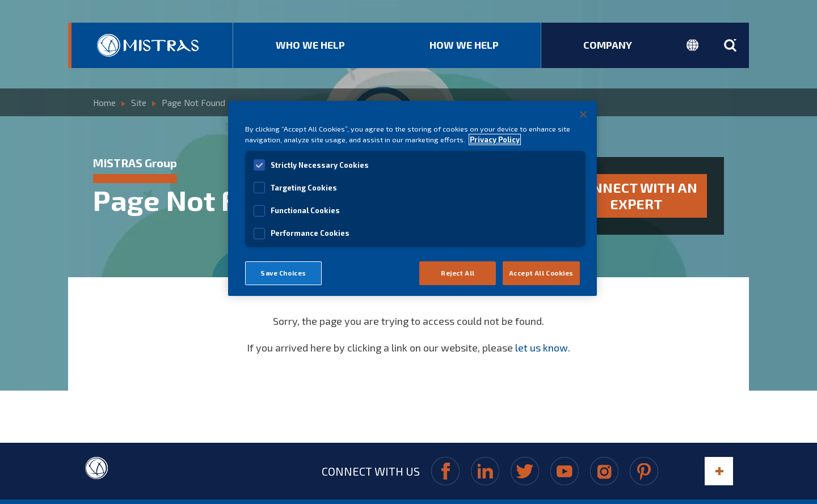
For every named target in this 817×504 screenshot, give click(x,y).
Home (104, 101)
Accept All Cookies (541, 273)
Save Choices (283, 273)
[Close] (583, 115)
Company (608, 45)
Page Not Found (193, 101)
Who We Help (310, 45)
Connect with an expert (636, 192)
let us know (542, 341)
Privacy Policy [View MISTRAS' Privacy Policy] (495, 139)
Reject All (458, 273)
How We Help (464, 45)
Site (139, 101)
